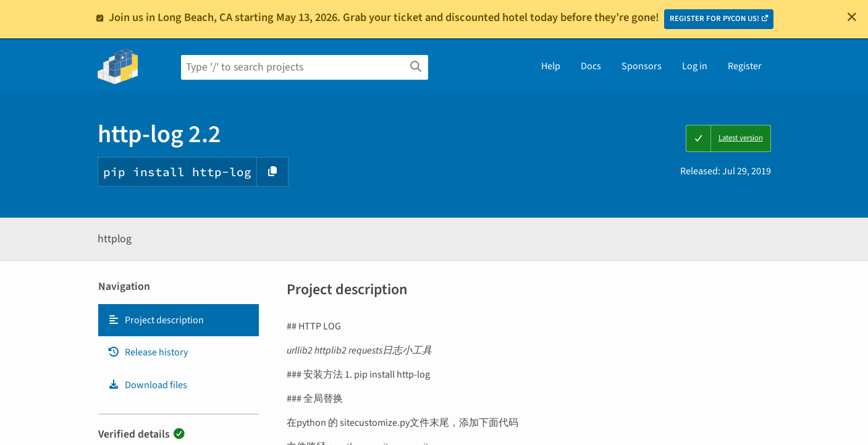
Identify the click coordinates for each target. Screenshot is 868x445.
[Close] (852, 17)
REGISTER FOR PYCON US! (714, 19)
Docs (591, 66)
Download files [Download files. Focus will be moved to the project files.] (147, 385)
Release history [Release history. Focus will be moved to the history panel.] (148, 352)
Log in (695, 66)
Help (551, 66)
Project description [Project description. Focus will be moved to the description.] (156, 320)
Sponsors (642, 66)
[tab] (179, 320)
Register (745, 66)
